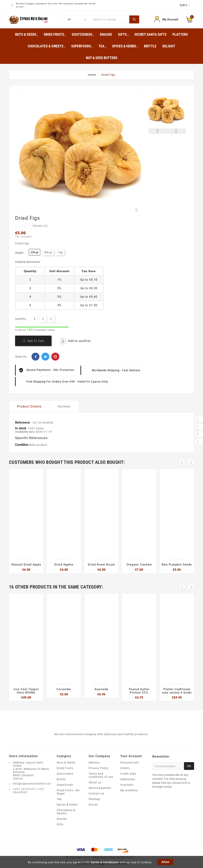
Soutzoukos (65, 774)
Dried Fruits (65, 768)
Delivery (94, 763)
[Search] (110, 19)
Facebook (35, 357)
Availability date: (25, 432)
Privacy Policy (99, 768)
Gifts (60, 824)
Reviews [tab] (64, 406)
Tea (59, 799)
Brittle (61, 779)
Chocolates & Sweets (66, 812)
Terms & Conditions (105, 862)
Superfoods (65, 785)
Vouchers (127, 785)
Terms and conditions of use (101, 775)
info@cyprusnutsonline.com (33, 784)
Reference (23, 423)
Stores (93, 805)
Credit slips (128, 774)
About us (95, 782)
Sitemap (94, 799)
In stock (21, 428)
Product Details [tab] (29, 406)
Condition (22, 445)
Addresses (128, 779)
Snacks (62, 819)
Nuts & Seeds (66, 763)
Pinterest (55, 357)
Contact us (96, 793)
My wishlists (129, 790)
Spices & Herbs (67, 805)
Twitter (45, 357)
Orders (125, 768)
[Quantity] (35, 319)
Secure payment (100, 788)
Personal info (130, 763)
